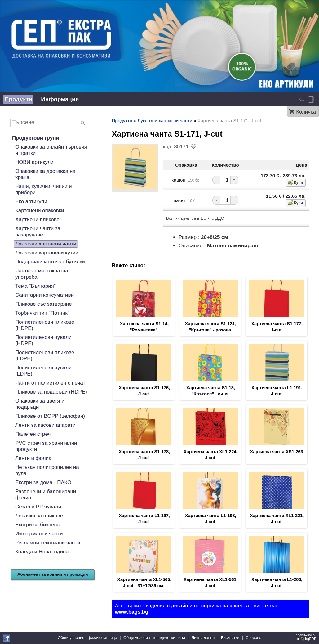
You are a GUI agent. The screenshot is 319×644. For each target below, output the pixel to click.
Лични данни (203, 638)
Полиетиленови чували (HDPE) (43, 340)
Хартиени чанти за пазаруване (38, 232)
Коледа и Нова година (42, 552)
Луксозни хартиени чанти (46, 244)
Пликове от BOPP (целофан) (50, 416)
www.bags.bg (131, 612)
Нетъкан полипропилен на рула (47, 470)
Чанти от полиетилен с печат (50, 383)
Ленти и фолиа (33, 458)
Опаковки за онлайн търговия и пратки (51, 150)
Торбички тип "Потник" (42, 313)
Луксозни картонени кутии (47, 253)
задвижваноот (306, 637)
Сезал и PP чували (38, 507)
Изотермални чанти (39, 534)
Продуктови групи (36, 138)
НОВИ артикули (34, 162)
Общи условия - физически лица (87, 638)
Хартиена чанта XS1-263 (277, 452)
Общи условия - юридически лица (154, 638)
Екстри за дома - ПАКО (43, 482)
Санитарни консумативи (44, 295)
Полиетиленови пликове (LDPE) (45, 356)
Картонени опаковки (40, 211)
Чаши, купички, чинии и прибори (44, 189)
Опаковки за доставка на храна (45, 174)
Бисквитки (230, 638)
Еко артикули (31, 202)
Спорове (253, 638)
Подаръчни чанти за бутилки (50, 262)
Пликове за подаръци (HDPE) (51, 392)
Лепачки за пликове (39, 516)
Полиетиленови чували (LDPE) (43, 371)
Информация (60, 99)
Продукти (18, 99)
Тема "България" (35, 286)
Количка (306, 112)
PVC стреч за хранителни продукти (46, 446)
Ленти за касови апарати (45, 425)
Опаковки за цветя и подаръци (40, 404)
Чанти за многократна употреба (42, 274)
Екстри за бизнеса (37, 525)
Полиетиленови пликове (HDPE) (45, 325)
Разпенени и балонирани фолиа (46, 495)
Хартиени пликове (37, 220)
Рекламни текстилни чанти (48, 543)
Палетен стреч (33, 434)
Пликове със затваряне (44, 304)
